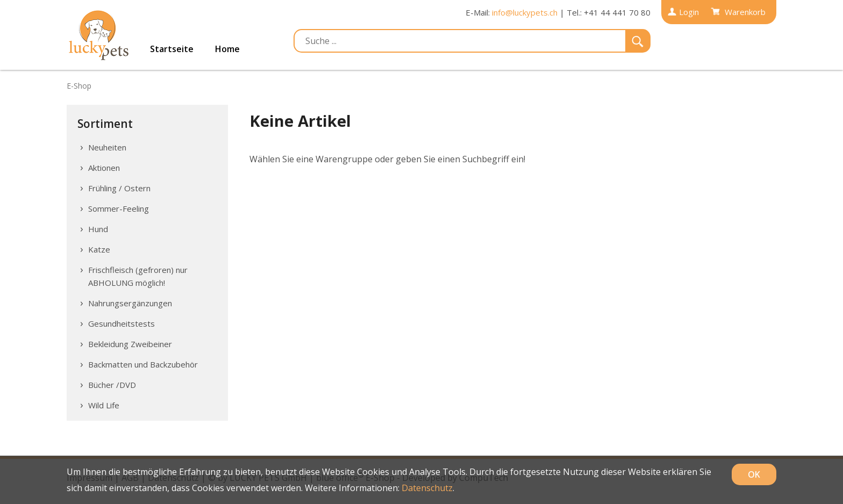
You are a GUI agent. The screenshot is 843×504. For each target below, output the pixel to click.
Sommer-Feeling (119, 208)
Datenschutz (427, 488)
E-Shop (79, 86)
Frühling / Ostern (119, 188)
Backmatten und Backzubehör (143, 364)
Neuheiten (107, 147)
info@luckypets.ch (525, 12)
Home (227, 49)
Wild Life (104, 405)
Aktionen (104, 168)
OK (754, 474)
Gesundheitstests (122, 323)
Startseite (172, 49)
